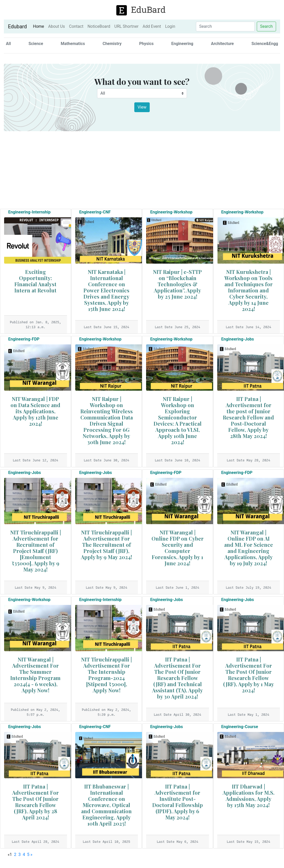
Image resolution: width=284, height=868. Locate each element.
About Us (57, 26)
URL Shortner (126, 26)
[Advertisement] (142, 169)
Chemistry (112, 44)
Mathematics (73, 44)
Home (39, 26)
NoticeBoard (99, 26)
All (8, 44)
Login (170, 26)
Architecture (222, 44)
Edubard (17, 26)
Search (266, 26)
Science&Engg (265, 44)
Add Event (152, 26)
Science (36, 44)
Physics (146, 44)
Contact (76, 26)
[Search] (225, 26)
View (142, 107)
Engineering (182, 44)
